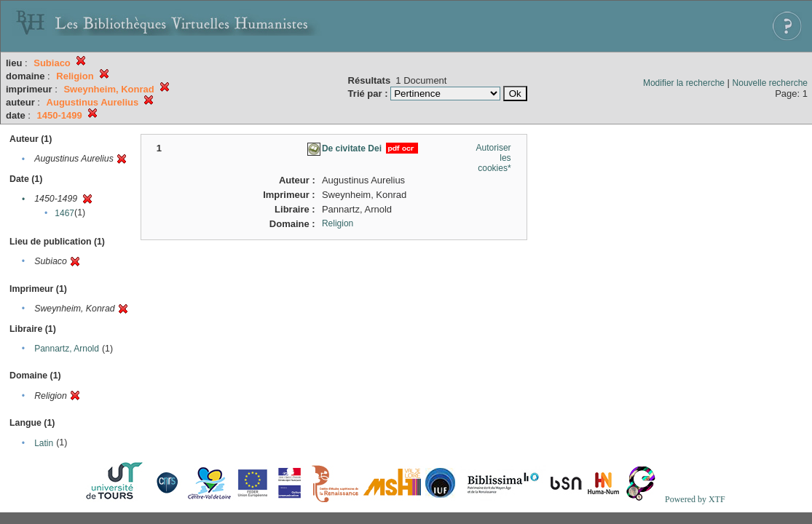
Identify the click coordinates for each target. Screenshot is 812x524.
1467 (64, 213)
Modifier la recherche (684, 83)
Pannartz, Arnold (67, 349)
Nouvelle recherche (770, 83)
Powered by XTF (695, 499)
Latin (44, 443)
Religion (338, 223)
